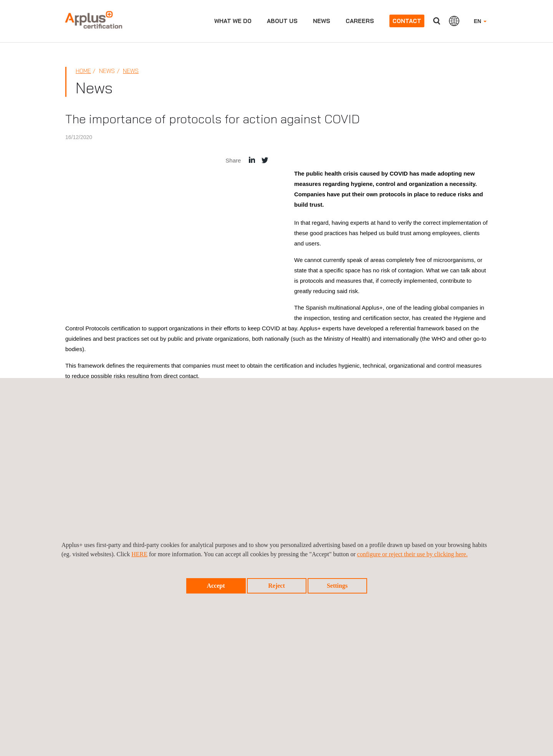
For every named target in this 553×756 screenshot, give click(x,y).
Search (437, 21)
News (322, 21)
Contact (407, 21)
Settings (337, 586)
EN (480, 21)
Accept (216, 586)
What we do (233, 21)
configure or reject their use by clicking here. (412, 554)
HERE (139, 554)
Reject (276, 586)
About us (282, 21)
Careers (360, 21)
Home (83, 71)
